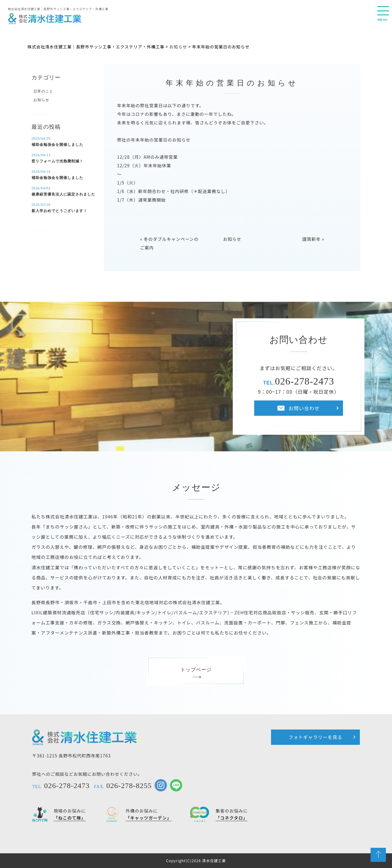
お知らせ (232, 239)
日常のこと (43, 91)
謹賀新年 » (313, 239)
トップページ (196, 672)
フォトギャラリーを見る (315, 737)
